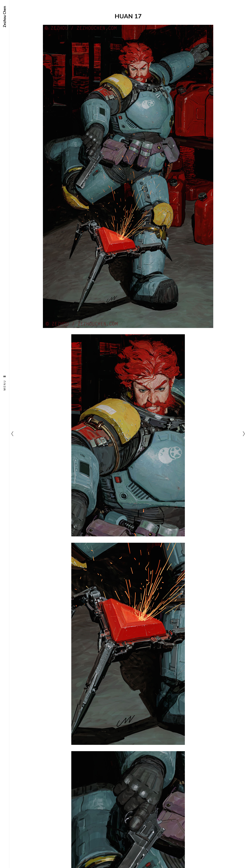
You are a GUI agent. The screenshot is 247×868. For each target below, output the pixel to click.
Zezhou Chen (5, 17)
